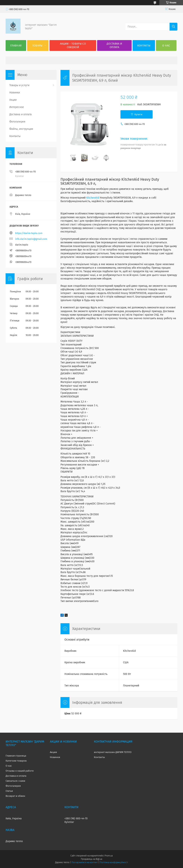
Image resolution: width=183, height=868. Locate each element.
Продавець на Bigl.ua (91, 859)
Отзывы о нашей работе (20, 771)
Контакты (144, 46)
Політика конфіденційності (114, 862)
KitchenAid (93, 198)
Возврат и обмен (15, 796)
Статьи (9, 791)
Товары (37, 46)
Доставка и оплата (114, 45)
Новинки (15, 93)
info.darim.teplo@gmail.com (31, 239)
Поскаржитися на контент (85, 862)
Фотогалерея (17, 122)
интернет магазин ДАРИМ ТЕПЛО (113, 752)
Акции (13, 100)
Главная (16, 46)
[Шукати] (173, 27)
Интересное (17, 107)
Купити (138, 114)
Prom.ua (109, 856)
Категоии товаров (16, 761)
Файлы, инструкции (21, 129)
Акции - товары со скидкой (73, 45)
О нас (166, 46)
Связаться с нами (15, 781)
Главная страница (16, 756)
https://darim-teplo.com (29, 233)
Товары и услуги (19, 85)
